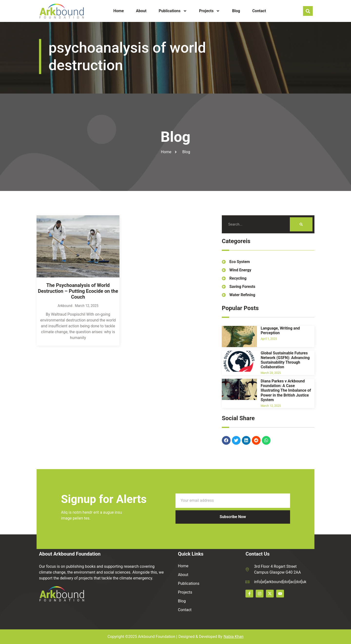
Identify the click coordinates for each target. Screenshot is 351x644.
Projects (210, 11)
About (141, 11)
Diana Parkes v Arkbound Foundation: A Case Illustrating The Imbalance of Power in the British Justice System (286, 468)
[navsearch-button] (308, 11)
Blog (236, 11)
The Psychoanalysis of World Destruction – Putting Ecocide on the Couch (78, 418)
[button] (226, 446)
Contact (259, 11)
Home (119, 11)
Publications (173, 11)
